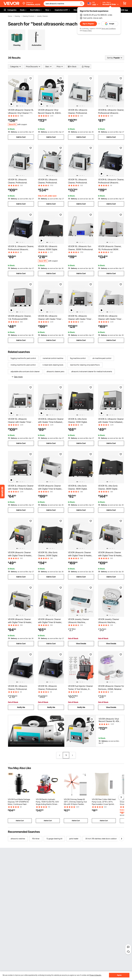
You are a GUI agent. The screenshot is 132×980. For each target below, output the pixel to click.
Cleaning (17, 16)
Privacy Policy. (87, 31)
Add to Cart (21, 137)
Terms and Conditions (108, 28)
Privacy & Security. (95, 975)
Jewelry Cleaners (42, 16)
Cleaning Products (28, 16)
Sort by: (110, 58)
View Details (81, 643)
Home (10, 16)
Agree (119, 975)
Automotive (37, 45)
